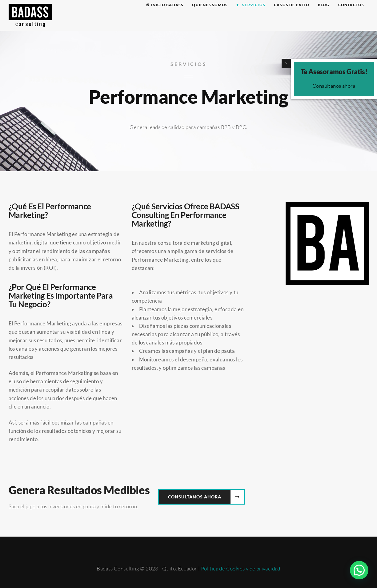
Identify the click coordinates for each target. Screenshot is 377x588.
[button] (359, 570)
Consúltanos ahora (334, 86)
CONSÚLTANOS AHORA (195, 497)
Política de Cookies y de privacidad (241, 568)
